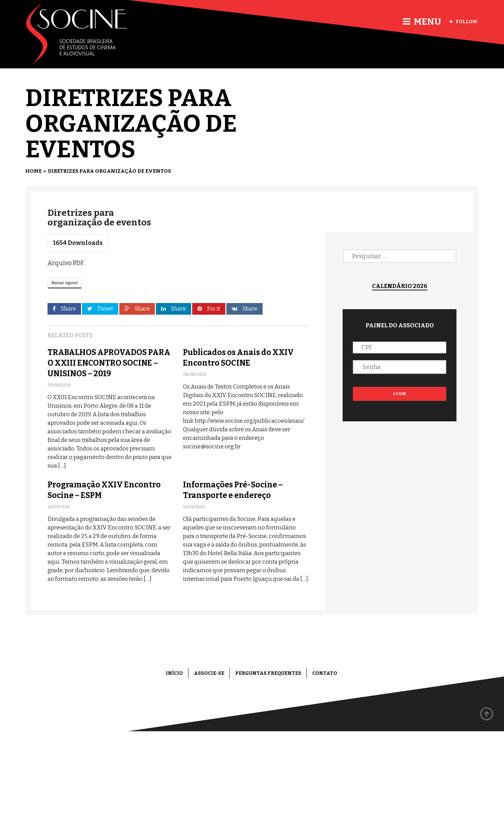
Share (64, 309)
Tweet (100, 309)
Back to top (487, 714)
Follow (463, 22)
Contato (325, 673)
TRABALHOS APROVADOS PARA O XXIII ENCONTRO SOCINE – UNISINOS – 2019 (109, 363)
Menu (422, 22)
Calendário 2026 (400, 286)
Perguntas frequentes (268, 673)
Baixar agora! (65, 283)
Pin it (209, 309)
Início (174, 673)
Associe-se (209, 673)
